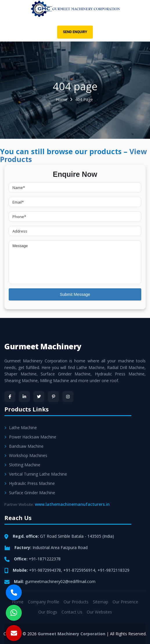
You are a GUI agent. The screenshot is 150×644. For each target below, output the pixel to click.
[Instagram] (68, 397)
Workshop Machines (26, 455)
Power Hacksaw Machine (30, 437)
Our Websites (99, 612)
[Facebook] (10, 397)
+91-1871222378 (45, 559)
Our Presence (125, 602)
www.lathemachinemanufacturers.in (72, 504)
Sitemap (101, 602)
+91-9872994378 (45, 570)
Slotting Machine (22, 465)
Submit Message (75, 294)
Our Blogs (48, 612)
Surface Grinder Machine (30, 493)
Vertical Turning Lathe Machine (36, 474)
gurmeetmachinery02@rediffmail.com (60, 581)
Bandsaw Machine (24, 446)
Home (62, 99)
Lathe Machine (21, 428)
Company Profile (44, 602)
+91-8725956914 (79, 570)
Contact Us (72, 612)
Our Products (76, 602)
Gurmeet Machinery (43, 346)
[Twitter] (39, 397)
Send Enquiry (75, 32)
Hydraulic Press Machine (30, 483)
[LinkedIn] (24, 397)
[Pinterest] (53, 397)
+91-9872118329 (113, 570)
